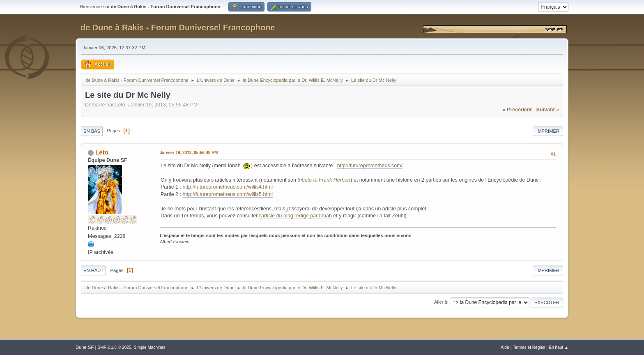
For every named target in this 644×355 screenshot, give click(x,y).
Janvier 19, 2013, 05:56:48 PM (189, 153)
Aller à (441, 302)
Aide (505, 347)
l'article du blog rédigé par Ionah (296, 216)
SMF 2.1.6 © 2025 (114, 347)
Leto (102, 152)
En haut (93, 270)
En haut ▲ (559, 347)
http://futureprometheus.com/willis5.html (228, 194)
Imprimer (548, 131)
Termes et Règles (529, 347)
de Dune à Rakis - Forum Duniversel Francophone (178, 28)
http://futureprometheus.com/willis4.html (228, 187)
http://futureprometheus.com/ (370, 166)
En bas (92, 131)
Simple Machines (150, 347)
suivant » (548, 110)
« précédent (517, 110)
